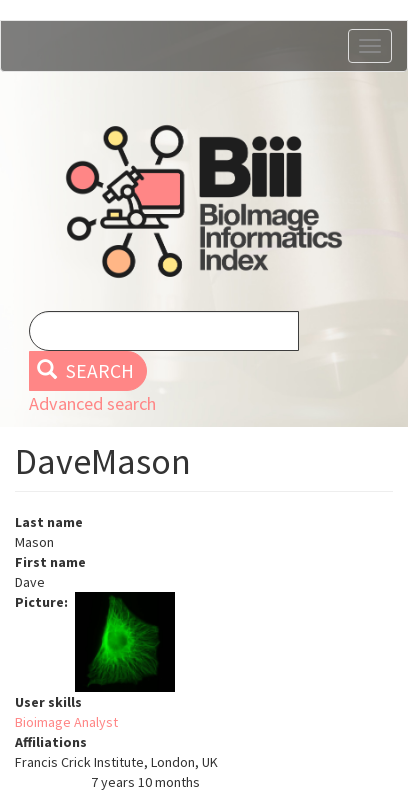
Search (85, 371)
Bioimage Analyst (66, 722)
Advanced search (92, 403)
